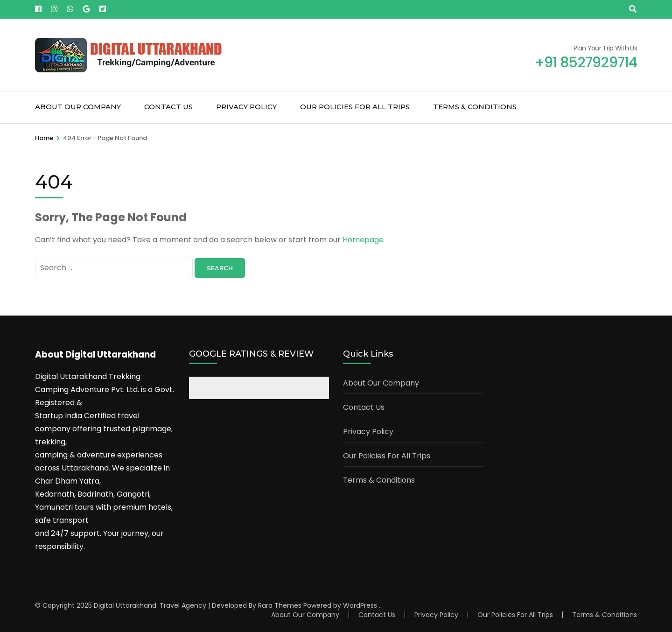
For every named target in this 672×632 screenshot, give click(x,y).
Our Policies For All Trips (355, 107)
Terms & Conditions (475, 107)
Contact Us (168, 107)
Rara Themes (280, 605)
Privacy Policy (246, 107)
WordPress (360, 605)
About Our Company (78, 107)
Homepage (363, 240)
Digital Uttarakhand (125, 605)
